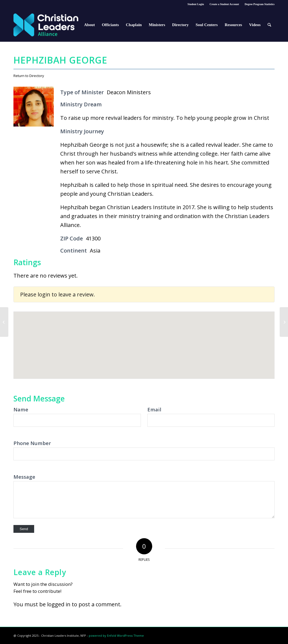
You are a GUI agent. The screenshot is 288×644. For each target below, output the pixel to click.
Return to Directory (29, 76)
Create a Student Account (224, 4)
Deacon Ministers (129, 92)
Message (24, 477)
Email (154, 409)
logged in (59, 604)
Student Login (196, 4)
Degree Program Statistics (260, 4)
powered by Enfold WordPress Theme (116, 636)
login (44, 294)
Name (21, 409)
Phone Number (32, 443)
